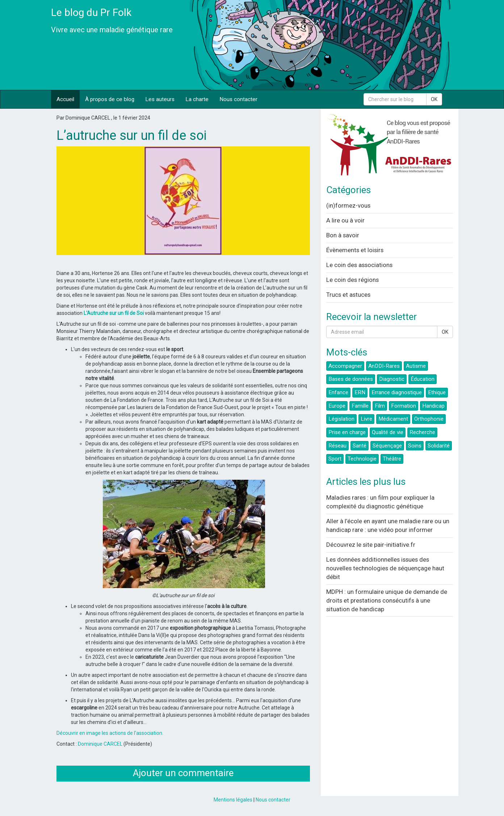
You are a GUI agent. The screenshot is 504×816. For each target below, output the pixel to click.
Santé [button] (360, 446)
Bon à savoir (343, 235)
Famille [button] (360, 406)
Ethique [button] (437, 392)
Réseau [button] (337, 446)
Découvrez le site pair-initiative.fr (371, 545)
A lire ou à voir (345, 220)
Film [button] (380, 406)
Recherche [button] (422, 432)
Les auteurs (160, 99)
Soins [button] (415, 446)
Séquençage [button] (387, 446)
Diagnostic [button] (392, 379)
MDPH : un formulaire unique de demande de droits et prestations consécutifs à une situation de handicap (387, 600)
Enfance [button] (338, 392)
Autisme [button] (416, 366)
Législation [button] (341, 419)
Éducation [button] (423, 379)
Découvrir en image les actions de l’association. (110, 733)
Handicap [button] (433, 406)
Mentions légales (233, 800)
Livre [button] (366, 419)
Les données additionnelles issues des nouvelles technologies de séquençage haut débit (385, 568)
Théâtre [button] (392, 459)
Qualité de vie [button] (388, 432)
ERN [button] (360, 392)
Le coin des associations (359, 265)
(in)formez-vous (348, 205)
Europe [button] (337, 406)
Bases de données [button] (351, 379)
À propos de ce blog (110, 99)
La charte (197, 99)
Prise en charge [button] (347, 432)
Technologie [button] (362, 459)
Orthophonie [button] (429, 419)
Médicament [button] (393, 419)
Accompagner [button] (345, 366)
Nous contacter (238, 99)
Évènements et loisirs (355, 250)
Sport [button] (335, 459)
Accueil (65, 99)
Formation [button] (404, 406)
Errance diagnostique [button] (397, 392)
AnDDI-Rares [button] (384, 366)
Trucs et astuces (348, 295)
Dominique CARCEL (100, 744)
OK (434, 99)
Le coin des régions (352, 280)
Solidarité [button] (439, 446)
